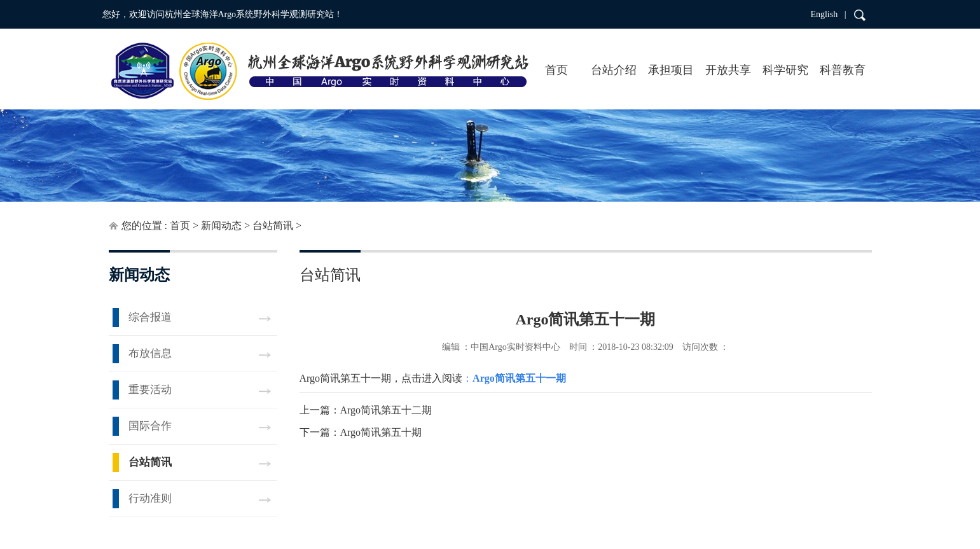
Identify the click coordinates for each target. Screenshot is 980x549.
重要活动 (150, 390)
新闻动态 (221, 226)
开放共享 (728, 70)
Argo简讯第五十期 (381, 432)
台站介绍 (614, 70)
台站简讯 (273, 226)
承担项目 (671, 70)
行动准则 (150, 498)
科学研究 (785, 70)
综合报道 (150, 317)
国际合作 (150, 426)
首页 (556, 70)
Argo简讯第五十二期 (386, 410)
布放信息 (150, 353)
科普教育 (843, 70)
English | (828, 14)
